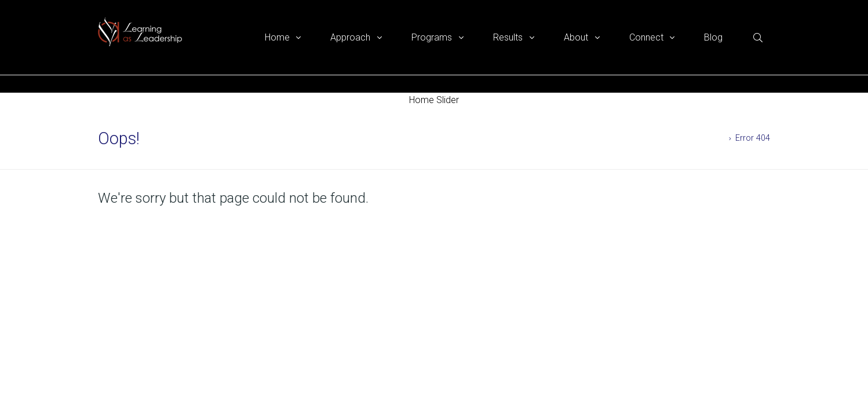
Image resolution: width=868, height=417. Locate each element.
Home (713, 138)
